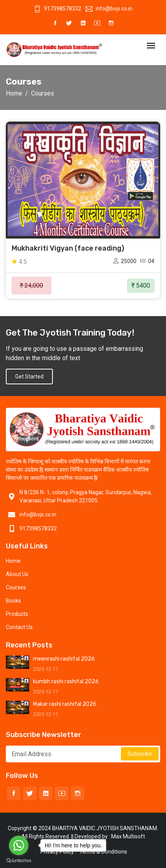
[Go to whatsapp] (19, 845)
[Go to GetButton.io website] (19, 860)
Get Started (29, 377)
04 (147, 261)
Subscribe (140, 754)
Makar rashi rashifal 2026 (65, 704)
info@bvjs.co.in (109, 9)
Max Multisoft (128, 836)
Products (17, 614)
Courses (16, 587)
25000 (125, 261)
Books (13, 601)
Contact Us (19, 627)
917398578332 (58, 9)
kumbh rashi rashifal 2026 (66, 681)
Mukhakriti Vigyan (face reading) (68, 248)
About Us (17, 574)
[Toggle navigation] (151, 46)
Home (14, 93)
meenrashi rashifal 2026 (64, 659)
